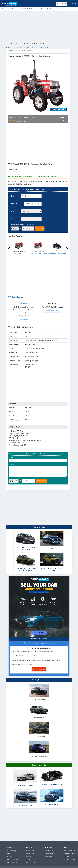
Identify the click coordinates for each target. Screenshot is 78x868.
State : (13, 211)
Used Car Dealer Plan (28, 9)
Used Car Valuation (12, 863)
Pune (33, 851)
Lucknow (32, 863)
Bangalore (28, 857)
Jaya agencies (24, 304)
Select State (62, 4)
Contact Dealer (24, 320)
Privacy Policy (71, 860)
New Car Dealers (61, 9)
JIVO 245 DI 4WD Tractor (19, 254)
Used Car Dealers (40, 9)
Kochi (33, 854)
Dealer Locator (49, 857)
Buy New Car (51, 9)
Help (65, 851)
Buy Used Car (16, 9)
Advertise (66, 857)
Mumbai (28, 851)
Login (72, 4)
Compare (61, 117)
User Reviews (27, 51)
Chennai (28, 854)
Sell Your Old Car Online (39, 639)
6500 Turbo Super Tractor (57, 254)
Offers (12, 51)
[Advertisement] (39, 26)
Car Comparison (49, 854)
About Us (66, 854)
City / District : (15, 219)
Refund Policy (72, 851)
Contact (72, 854)
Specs (18, 51)
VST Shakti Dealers (16, 297)
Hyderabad (29, 860)
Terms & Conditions (31, 224)
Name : (13, 196)
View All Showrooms (52, 311)
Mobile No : (14, 204)
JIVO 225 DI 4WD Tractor (38, 254)
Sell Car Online (6, 9)
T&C (65, 860)
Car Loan (9, 857)
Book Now (40, 228)
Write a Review (63, 121)
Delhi (27, 863)
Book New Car (49, 851)
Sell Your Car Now (39, 669)
